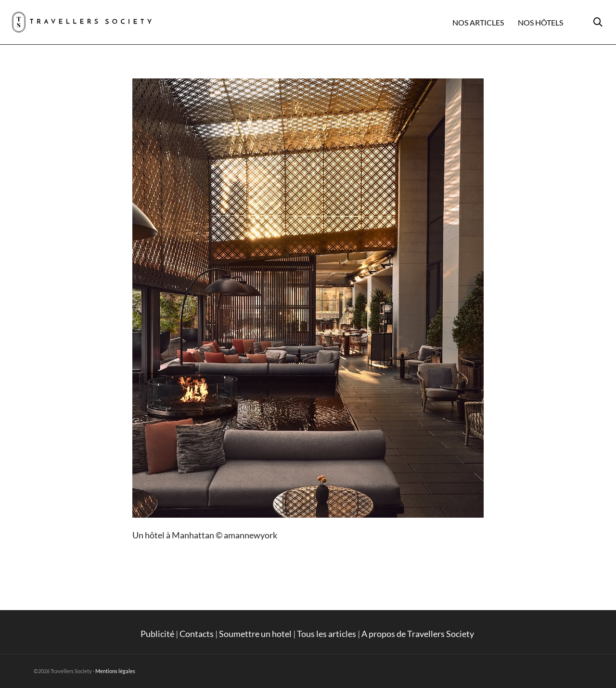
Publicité (157, 634)
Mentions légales (115, 671)
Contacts (197, 634)
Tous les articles (327, 634)
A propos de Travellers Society (418, 634)
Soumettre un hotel (255, 634)
